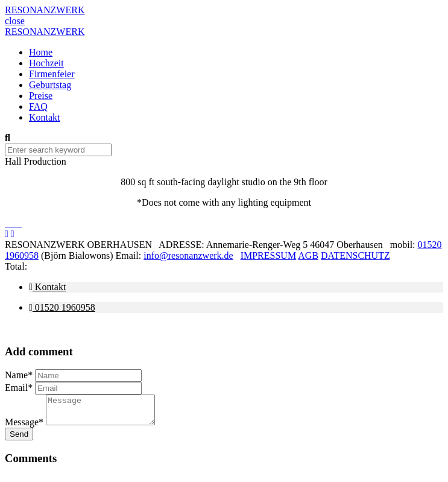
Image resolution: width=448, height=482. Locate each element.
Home (41, 52)
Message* (24, 427)
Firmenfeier (52, 74)
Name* (19, 375)
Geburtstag (50, 85)
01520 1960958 (62, 307)
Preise (41, 96)
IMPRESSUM (268, 255)
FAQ (38, 106)
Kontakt (45, 117)
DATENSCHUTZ (355, 255)
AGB (308, 255)
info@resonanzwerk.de (188, 255)
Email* (19, 388)
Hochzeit (46, 63)
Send (19, 439)
